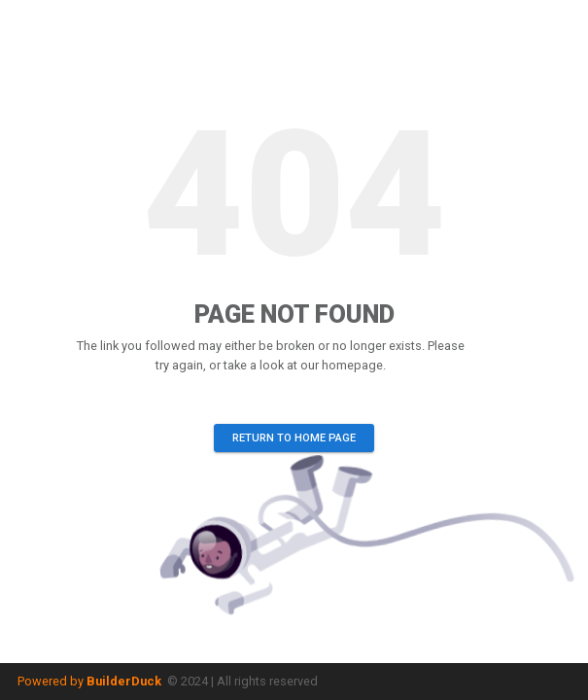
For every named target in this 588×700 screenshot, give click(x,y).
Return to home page (294, 438)
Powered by (89, 681)
